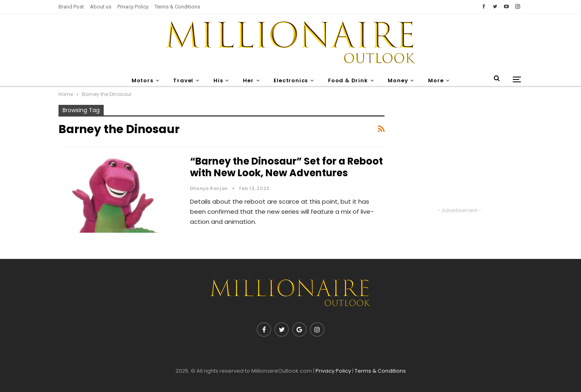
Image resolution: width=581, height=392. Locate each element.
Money (398, 80)
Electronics (291, 80)
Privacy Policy (133, 7)
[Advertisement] (460, 155)
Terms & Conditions (177, 7)
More (436, 80)
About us (101, 7)
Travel (183, 80)
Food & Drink (348, 80)
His (218, 80)
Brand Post (71, 7)
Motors (142, 80)
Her (248, 80)
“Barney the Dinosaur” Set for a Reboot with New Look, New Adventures (286, 167)
